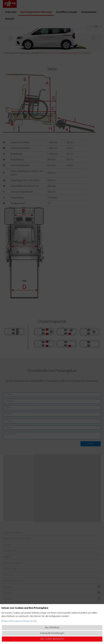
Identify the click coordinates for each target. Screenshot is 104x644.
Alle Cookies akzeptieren (52, 639)
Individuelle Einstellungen (52, 633)
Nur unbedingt (52, 628)
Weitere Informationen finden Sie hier (19, 621)
